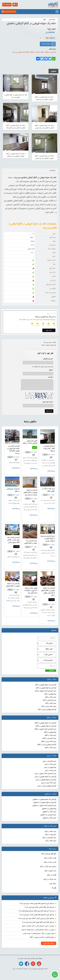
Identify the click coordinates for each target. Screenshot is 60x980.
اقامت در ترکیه (52, 875)
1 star (54, 324)
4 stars (37, 324)
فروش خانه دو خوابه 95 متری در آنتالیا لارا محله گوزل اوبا (31, 591)
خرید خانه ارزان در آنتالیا (49, 742)
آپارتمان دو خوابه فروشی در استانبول (45, 802)
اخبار (26, 958)
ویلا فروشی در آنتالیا (50, 732)
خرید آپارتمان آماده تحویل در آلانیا (46, 691)
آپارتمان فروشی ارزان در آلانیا (47, 710)
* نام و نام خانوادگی (47, 359)
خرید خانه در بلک (51, 841)
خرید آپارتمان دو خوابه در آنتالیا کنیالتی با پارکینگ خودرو (48, 539)
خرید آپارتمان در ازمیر (49, 761)
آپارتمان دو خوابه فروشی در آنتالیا (46, 726)
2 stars (48, 324)
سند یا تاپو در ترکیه (50, 871)
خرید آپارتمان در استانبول (48, 815)
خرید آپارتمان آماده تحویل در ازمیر (45, 774)
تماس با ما (21, 958)
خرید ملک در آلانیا (51, 697)
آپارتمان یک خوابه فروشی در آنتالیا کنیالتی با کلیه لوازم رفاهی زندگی (48, 592)
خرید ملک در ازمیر (50, 764)
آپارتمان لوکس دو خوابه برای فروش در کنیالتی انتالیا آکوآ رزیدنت (13, 450)
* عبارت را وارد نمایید (48, 402)
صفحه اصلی (52, 20)
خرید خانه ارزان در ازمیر (49, 783)
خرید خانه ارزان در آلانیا (49, 706)
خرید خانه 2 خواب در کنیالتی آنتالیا (48, 490)
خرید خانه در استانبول (49, 818)
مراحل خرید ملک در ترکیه (48, 867)
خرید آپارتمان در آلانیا (50, 700)
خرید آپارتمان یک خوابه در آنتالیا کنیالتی (31, 542)
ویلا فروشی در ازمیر (50, 767)
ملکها (45, 20)
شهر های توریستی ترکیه (49, 854)
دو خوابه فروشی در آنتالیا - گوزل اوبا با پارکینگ (49, 449)
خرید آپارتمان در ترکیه (49, 838)
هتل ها (54, 888)
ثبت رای (49, 330)
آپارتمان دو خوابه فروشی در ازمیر (46, 780)
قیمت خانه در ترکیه (50, 858)
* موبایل (50, 370)
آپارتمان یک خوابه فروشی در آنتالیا (46, 723)
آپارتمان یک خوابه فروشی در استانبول (44, 799)
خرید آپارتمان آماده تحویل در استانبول (44, 806)
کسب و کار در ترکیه (50, 862)
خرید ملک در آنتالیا (50, 735)
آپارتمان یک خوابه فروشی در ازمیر (45, 777)
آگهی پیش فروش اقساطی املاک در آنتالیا (30, 442)
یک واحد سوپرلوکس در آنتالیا (13, 490)
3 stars (43, 324)
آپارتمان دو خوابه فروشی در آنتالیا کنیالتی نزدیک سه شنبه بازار (30, 493)
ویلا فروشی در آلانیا (50, 694)
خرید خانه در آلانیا (51, 703)
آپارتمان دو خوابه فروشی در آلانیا (46, 688)
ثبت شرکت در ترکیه (50, 879)
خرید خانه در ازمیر (51, 771)
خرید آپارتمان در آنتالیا (49, 738)
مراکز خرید (53, 884)
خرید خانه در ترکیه (50, 831)
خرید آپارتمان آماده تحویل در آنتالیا (45, 729)
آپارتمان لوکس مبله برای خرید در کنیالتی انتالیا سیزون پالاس (13, 540)
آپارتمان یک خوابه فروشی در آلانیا (46, 685)
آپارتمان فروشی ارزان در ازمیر (47, 786)
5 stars (32, 324)
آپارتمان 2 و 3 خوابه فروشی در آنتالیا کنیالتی (13, 585)
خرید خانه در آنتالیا (51, 748)
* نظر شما (50, 377)
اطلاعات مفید (31, 958)
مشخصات (52, 171)
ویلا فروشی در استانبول (49, 809)
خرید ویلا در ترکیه (51, 835)
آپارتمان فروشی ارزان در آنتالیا (47, 745)
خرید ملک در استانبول (49, 812)
